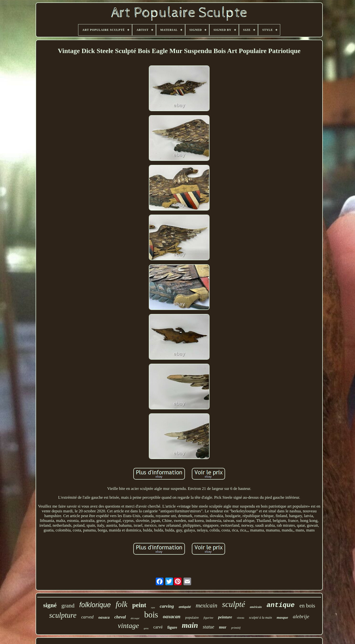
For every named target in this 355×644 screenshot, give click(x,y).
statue (209, 627)
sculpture (63, 615)
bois (151, 615)
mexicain (206, 605)
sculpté (233, 604)
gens (146, 628)
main (190, 625)
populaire (192, 617)
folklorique (95, 605)
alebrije (301, 616)
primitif (236, 628)
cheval (120, 617)
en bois (307, 606)
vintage (128, 625)
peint (139, 605)
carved (87, 617)
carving (167, 606)
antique (281, 605)
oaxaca (104, 617)
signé (50, 605)
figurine (208, 618)
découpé (135, 618)
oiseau (241, 618)
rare (153, 608)
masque (282, 617)
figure (172, 627)
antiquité (185, 607)
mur (223, 627)
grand (68, 606)
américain (256, 607)
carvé (158, 627)
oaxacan (172, 617)
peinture (225, 617)
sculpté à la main (260, 618)
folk (121, 604)
